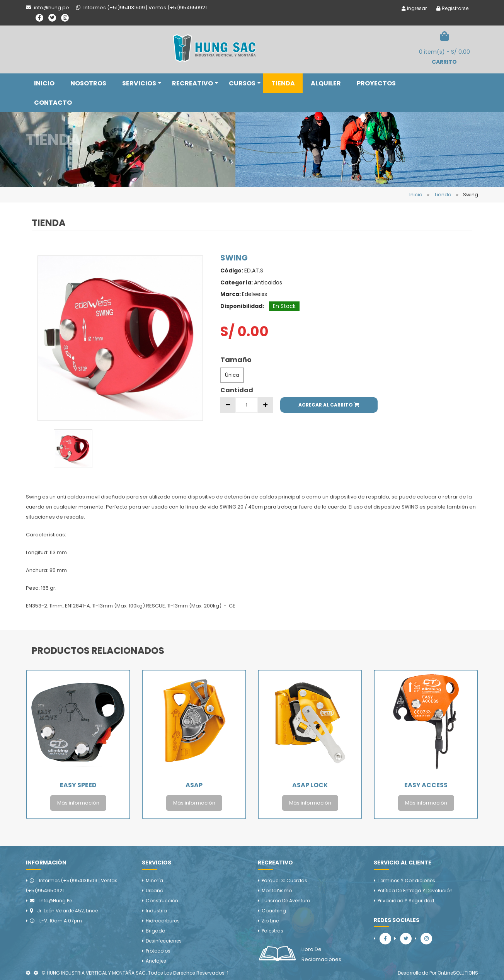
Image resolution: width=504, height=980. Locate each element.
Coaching (274, 911)
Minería (154, 880)
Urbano (154, 891)
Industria (156, 911)
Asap (194, 785)
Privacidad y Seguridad (406, 901)
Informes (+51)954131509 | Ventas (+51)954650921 (72, 886)
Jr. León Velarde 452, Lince (64, 911)
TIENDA (283, 83)
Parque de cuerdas (284, 880)
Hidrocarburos (163, 921)
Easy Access (426, 785)
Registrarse (452, 8)
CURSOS (245, 83)
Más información (78, 803)
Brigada (156, 931)
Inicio (416, 195)
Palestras (272, 931)
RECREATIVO (195, 83)
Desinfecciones (164, 941)
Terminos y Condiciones (406, 880)
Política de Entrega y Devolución (415, 891)
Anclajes (156, 961)
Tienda (443, 195)
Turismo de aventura (286, 901)
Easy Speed (78, 785)
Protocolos (158, 951)
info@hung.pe (51, 901)
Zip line (270, 921)
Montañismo (277, 891)
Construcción (162, 901)
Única (232, 375)
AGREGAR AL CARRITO (329, 405)
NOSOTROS (88, 83)
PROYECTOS (376, 83)
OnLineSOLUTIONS (458, 973)
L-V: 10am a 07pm (56, 921)
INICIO (44, 83)
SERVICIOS (142, 83)
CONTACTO (53, 103)
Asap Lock (310, 785)
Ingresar (414, 8)
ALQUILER (326, 83)
